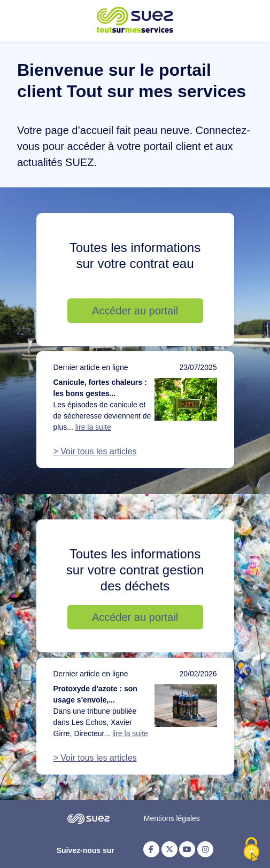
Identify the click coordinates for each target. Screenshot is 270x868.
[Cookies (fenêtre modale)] (251, 850)
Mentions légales (172, 818)
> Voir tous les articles (95, 451)
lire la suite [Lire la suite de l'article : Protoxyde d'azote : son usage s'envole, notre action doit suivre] (130, 733)
